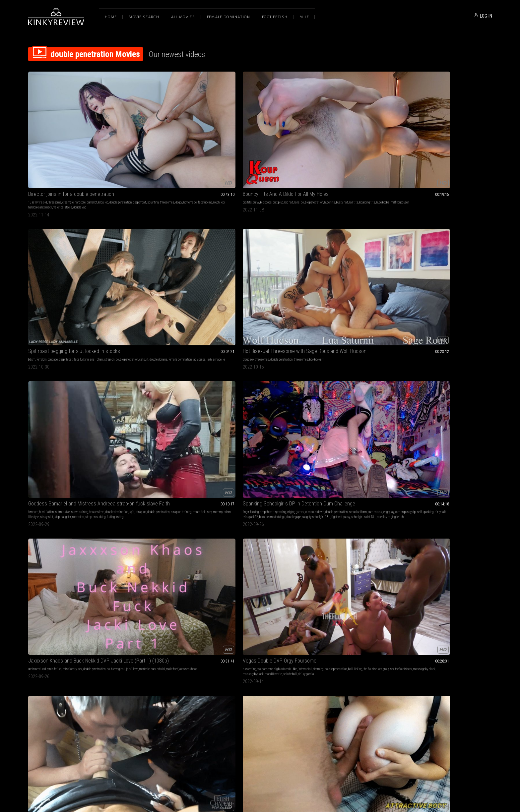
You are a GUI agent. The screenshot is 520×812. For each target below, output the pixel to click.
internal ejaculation (448, 244)
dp (30, 244)
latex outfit (282, 344)
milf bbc (276, 453)
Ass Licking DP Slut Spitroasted (62, 639)
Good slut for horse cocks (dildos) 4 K (163, 330)
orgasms (167, 443)
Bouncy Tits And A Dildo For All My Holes (165, 126)
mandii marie (289, 244)
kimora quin (236, 662)
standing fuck (102, 448)
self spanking (41, 244)
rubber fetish (258, 339)
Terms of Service (239, 742)
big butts (44, 647)
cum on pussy (106, 239)
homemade (35, 144)
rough (61, 144)
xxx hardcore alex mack (80, 144)
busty (131, 139)
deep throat (254, 134)
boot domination (93, 339)
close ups (180, 443)
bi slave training (341, 563)
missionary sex (166, 234)
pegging (96, 344)
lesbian (329, 339)
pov (256, 647)
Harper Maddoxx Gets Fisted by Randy (351, 435)
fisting (479, 344)
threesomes (86, 139)
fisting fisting (448, 149)
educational (243, 657)
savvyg (55, 458)
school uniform (61, 239)
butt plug (158, 134)
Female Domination (228, 17)
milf (226, 443)
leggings (57, 548)
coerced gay (388, 553)
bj (364, 339)
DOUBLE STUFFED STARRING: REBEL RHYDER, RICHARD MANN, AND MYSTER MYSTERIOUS (260, 435)
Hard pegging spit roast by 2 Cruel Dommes (354, 226)
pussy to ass (442, 657)
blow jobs (353, 647)
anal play (459, 348)
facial (271, 339)
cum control (202, 448)
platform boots (349, 244)
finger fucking (36, 234)
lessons (249, 662)
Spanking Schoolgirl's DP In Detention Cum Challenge (72, 226)
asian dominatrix (238, 652)
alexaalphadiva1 (79, 348)
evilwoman (70, 548)
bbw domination (346, 652)
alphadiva (60, 348)
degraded (179, 548)
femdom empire (371, 553)
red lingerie (153, 453)
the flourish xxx (264, 239)
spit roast (94, 657)
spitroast (81, 657)
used (169, 548)
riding (447, 234)
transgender (318, 348)
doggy (97, 139)
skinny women (444, 448)
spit (423, 139)
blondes (427, 443)
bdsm (220, 134)
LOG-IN (486, 16)
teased (256, 657)
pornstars (90, 443)
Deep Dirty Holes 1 (330, 534)
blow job (410, 339)
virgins (449, 652)
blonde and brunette (475, 652)
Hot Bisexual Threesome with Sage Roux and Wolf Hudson (354, 126)
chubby (198, 443)
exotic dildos (254, 348)
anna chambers (97, 453)
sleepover (427, 657)
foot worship (266, 647)
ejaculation (412, 239)
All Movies (183, 17)
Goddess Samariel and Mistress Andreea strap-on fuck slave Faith (448, 126)
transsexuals (362, 344)
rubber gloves (254, 344)
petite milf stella (464, 448)
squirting (72, 139)
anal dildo (427, 453)
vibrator (474, 543)
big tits (127, 134)
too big (476, 244)
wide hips (89, 652)
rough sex (347, 344)
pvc (30, 348)
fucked (161, 548)
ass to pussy (423, 652)
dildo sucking (319, 652)
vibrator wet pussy (149, 458)
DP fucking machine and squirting (158, 639)
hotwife (247, 448)
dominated (193, 548)
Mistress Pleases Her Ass (433, 534)
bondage (241, 134)
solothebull (223, 249)
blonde (126, 443)
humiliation (423, 134)
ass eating (223, 234)
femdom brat (319, 558)
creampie (68, 134)
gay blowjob (332, 553)
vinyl (362, 244)
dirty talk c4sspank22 (64, 244)
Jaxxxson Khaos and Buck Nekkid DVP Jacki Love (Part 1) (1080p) (166, 226)
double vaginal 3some (50, 662)
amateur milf (413, 244)
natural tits (143, 139)
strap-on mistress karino (337, 662)
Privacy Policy (284, 742)
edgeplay (92, 239)
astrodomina (278, 652)
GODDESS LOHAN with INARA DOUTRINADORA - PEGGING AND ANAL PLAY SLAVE (448, 330)
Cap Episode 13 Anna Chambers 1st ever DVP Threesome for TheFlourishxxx (72, 435)
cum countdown (100, 234)
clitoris (221, 652)
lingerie (33, 647)
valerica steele (105, 144)
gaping (141, 344)
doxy (174, 553)
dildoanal (438, 548)
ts (328, 348)
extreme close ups (133, 453)
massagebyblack (269, 244)
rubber (266, 344)
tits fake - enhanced (447, 453)
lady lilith (351, 249)
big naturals (172, 134)
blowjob (103, 134)
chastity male (414, 348)
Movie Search (144, 17)
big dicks (436, 234)
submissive (439, 134)
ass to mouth (335, 448)
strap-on (298, 134)
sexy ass (152, 448)
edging (32, 339)
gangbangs (35, 553)
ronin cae (239, 548)
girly (438, 662)
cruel (204, 548)
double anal (337, 348)
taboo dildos (172, 348)
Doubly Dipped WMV (143, 534)
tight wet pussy (74, 249)
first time (438, 652)
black (252, 453)
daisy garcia (239, 249)
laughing (77, 339)
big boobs (146, 134)
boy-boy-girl (385, 134)
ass (239, 448)
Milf (304, 17)
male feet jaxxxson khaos (189, 239)
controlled (164, 553)
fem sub (151, 558)
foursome (246, 543)
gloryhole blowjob (378, 558)
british (472, 647)
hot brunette (85, 448)
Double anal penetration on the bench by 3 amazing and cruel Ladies (72, 534)
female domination (322, 234)
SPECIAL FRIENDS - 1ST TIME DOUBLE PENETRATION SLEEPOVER (448, 639)
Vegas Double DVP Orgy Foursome (253, 226)
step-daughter (470, 144)
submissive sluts (261, 443)
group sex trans (359, 348)
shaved (349, 448)
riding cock (468, 239)
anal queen (156, 348)
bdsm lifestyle (437, 144)
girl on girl (293, 652)
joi (39, 339)
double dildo (269, 657)
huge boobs (175, 139)
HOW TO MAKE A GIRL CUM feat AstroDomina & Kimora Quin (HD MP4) (260, 639)
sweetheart (129, 458)
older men (317, 443)
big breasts (422, 234)
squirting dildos (234, 348)
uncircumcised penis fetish (139, 234)
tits (234, 453)
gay (64, 344)
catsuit (245, 139)
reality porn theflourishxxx (70, 453)
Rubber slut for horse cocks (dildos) (255, 330)
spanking (66, 234)
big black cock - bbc (259, 234)
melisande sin (356, 657)
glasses (60, 657)
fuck (219, 443)
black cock (263, 453)
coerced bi (317, 553)
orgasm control (141, 443)
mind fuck (65, 339)
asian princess (259, 652)
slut (279, 448)
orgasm (156, 443)
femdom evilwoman (331, 249)
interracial (279, 234)
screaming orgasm (172, 453)
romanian (411, 149)
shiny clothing (330, 244)
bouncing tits (159, 139)
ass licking (331, 443)
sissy (58, 344)
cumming (482, 239)
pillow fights (413, 657)
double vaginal (262, 543)
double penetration (39, 139)
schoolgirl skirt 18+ (97, 249)
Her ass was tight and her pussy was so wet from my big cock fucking (448, 226)
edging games (81, 234)
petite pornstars (365, 448)
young (408, 647)
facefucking (50, 144)
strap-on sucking (428, 149)
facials (245, 339)
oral (313, 448)
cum (286, 448)
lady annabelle (234, 144)
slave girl (150, 548)
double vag (35, 149)
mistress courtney (133, 553)
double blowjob (381, 344)
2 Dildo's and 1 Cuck (49, 330)
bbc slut (243, 453)
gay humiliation (375, 543)
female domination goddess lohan (436, 353)
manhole (151, 239)
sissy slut (454, 144)
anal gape (166, 344)
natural (322, 448)
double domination (322, 239)
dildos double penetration (162, 647)
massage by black (246, 244)
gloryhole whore (320, 563)
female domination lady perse (87, 553)
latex (80, 543)
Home (111, 17)
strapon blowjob (350, 553)
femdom (230, 134)
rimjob (70, 657)
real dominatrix (43, 348)
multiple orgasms (169, 448)
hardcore (80, 134)
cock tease (223, 647)
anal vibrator (472, 453)
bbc (107, 543)
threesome (55, 134)
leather (46, 339)
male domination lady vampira (347, 558)
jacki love (139, 239)
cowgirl (421, 448)
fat (45, 652)
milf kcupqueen (192, 139)
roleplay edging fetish (41, 254)
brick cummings (38, 453)
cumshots (223, 339)
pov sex (409, 234)
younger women (364, 443)
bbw (393, 647)
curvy (136, 134)
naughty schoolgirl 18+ (49, 249)
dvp (51, 453)
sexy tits (191, 453)
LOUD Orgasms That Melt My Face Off (162, 435)
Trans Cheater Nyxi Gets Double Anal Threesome (354, 330)
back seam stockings (92, 244)
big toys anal (185, 344)
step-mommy (419, 144)
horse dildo (141, 348)
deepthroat (58, 139)
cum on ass (78, 239)
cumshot (92, 134)
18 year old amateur (431, 249)
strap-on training (472, 139)
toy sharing (449, 662)
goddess (172, 339)
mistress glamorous (55, 553)
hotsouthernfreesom (72, 458)
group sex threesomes (324, 134)
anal (281, 134)
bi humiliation (387, 548)
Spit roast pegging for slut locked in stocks (260, 126)
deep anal (153, 344)
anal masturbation (448, 339)
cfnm (288, 134)
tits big (466, 244)
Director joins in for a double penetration (71, 126)
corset (345, 239)
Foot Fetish (275, 17)
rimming (292, 234)
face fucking (270, 134)
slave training (456, 134)
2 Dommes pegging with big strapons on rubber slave (354, 639)
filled (153, 553)
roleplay (461, 647)
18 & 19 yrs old (38, 134)
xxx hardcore (239, 234)
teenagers (458, 657)
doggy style (412, 453)
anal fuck (481, 234)
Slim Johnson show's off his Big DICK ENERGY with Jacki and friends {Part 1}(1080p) (260, 534)
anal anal (428, 244)
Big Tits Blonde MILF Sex (431, 435)
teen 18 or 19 (473, 657)
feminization (369, 548)
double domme (259, 139)
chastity (106, 344)
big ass (85, 647)
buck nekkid (165, 239)
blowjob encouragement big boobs (440, 239)
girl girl (371, 339)
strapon (48, 344)
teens (458, 652)
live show (188, 448)
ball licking (247, 239)
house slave (474, 134)
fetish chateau (87, 548)
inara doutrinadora (470, 353)
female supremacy (471, 339)
